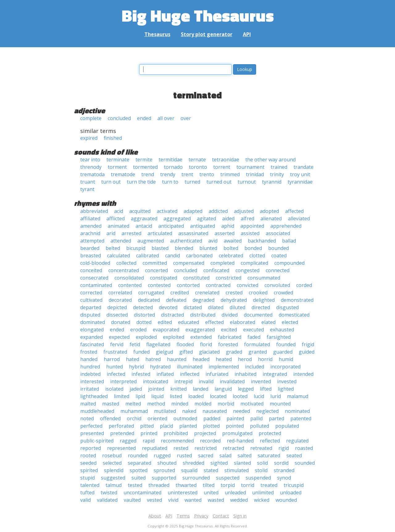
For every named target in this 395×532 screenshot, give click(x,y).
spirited (89, 470)
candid (173, 256)
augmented (151, 241)
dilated (216, 307)
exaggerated (200, 330)
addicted (218, 211)
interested (92, 381)
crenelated (207, 293)
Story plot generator (207, 34)
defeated (176, 300)
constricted (229, 278)
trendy (168, 174)
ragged (128, 441)
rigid (284, 448)
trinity (277, 174)
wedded (239, 500)
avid (213, 241)
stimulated (237, 470)
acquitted (140, 211)
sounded (305, 463)
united (211, 493)
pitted (147, 426)
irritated (90, 389)
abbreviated (94, 211)
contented (130, 285)
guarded (283, 352)
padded (212, 418)
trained (279, 167)
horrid (265, 359)
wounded (286, 500)
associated (278, 233)
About (155, 516)
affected (294, 211)
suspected (228, 478)
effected (214, 322)
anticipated (171, 226)
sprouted (164, 470)
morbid (226, 404)
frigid (308, 344)
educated (189, 322)
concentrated (124, 270)
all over (166, 118)
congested (247, 270)
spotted (139, 470)
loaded (196, 396)
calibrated (148, 256)
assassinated (193, 233)
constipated (164, 278)
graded (234, 352)
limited (122, 396)
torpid (228, 485)
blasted (160, 248)
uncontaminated (142, 493)
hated (133, 359)
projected (205, 433)
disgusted (287, 307)
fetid (135, 344)
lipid (140, 396)
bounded (279, 248)
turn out (111, 182)
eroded (138, 330)
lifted (266, 389)
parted (276, 418)
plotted (211, 426)
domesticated (294, 315)
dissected (117, 315)
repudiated (155, 448)
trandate (304, 167)
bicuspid (136, 248)
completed (222, 263)
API (247, 34)
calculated (118, 256)
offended (110, 418)
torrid (248, 485)
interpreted (123, 381)
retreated (261, 448)
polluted (260, 426)
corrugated (151, 293)
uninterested (183, 493)
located (218, 396)
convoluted (277, 285)
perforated (121, 426)
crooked (258, 293)
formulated (257, 344)
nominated (297, 411)
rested (181, 448)
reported (91, 448)
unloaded (291, 493)
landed (201, 389)
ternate (197, 160)
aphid (228, 226)
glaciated (209, 352)
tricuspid (294, 485)
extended (201, 337)
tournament (250, 167)
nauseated (215, 411)
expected (119, 337)
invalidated (232, 381)
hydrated (160, 367)
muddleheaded (97, 411)
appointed (252, 226)
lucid (259, 396)
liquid (157, 396)
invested (287, 381)
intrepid (183, 381)
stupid (87, 478)
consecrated (94, 278)
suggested (113, 478)
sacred (206, 455)
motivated (252, 404)
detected (143, 307)
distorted (144, 315)
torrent (222, 167)
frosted (89, 352)
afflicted (116, 218)
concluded (119, 118)
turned (192, 182)
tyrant (87, 189)
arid (111, 233)
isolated (114, 389)
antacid (144, 226)
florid (206, 344)
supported (164, 478)
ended (144, 118)
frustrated (115, 352)
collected (126, 263)
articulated (160, 233)
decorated (120, 300)
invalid (206, 381)
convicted (247, 285)
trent (187, 174)
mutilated (165, 411)
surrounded (196, 478)
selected (112, 463)
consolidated (129, 278)
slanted (242, 463)
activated (167, 211)
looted (240, 396)
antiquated (203, 226)
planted (188, 426)
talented (90, 485)
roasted (304, 448)
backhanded (262, 241)
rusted (184, 455)
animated (118, 226)
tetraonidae (226, 160)
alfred (247, 218)
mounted (280, 404)
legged (246, 389)
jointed (156, 389)
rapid (149, 441)
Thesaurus (157, 34)
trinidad (255, 174)
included (255, 367)
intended (303, 374)
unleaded (235, 493)
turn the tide (141, 182)
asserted (225, 233)
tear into (90, 160)
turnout (247, 182)
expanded (91, 337)
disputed (90, 315)
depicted (117, 307)
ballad (289, 241)
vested (154, 500)
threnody (91, 167)
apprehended (286, 226)
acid (119, 211)
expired (89, 138)
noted (87, 418)
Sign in (240, 516)
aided (228, 218)
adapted (193, 211)
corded (304, 285)
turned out (219, 182)
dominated (93, 322)
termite (144, 160)
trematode (123, 174)
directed (261, 307)
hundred (90, 367)
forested (228, 344)
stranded (284, 470)
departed (91, 307)
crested (234, 293)
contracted (218, 285)
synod (284, 478)
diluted (237, 307)
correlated (120, 293)
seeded (88, 463)
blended (184, 248)
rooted (88, 455)
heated (224, 359)
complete (91, 118)
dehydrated (234, 300)
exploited (174, 337)
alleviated (299, 218)
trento (207, 174)
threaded (159, 485)
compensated (189, 263)
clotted (257, 256)
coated (279, 256)
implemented (224, 367)
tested (135, 485)
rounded (138, 455)
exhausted (282, 330)
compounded (289, 263)
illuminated (190, 367)
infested (141, 374)
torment (117, 167)
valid (85, 500)
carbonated (199, 256)
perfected (91, 426)
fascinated (92, 344)
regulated (297, 441)
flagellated (158, 344)
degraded (204, 300)
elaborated (243, 322)
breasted (91, 256)
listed (176, 396)
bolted (231, 248)
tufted (87, 493)
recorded (210, 441)
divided (230, 315)
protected (270, 433)
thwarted (186, 485)
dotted (144, 322)
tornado (173, 167)
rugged (162, 455)
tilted (209, 485)
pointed (235, 426)
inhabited (245, 374)
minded (180, 404)
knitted (179, 389)
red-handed (240, 441)
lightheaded (94, 396)
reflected (270, 441)
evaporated (166, 330)
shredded (193, 463)
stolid (261, 470)
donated (121, 322)
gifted (186, 352)
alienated (271, 218)
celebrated (231, 256)
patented (301, 418)
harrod (112, 359)
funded (141, 352)
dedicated (149, 300)
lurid (276, 396)
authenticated (186, 241)
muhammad (134, 411)
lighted (286, 389)
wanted (193, 500)
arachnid (90, 233)
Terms (183, 516)
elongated (92, 330)
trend (148, 174)
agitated (206, 218)
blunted (208, 248)
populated (287, 426)
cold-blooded (95, 263)
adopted (269, 211)
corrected (91, 293)
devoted (168, 307)
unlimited (263, 493)
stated (211, 470)
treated (269, 485)
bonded (253, 248)
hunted (114, 367)
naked (189, 411)
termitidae (170, 160)
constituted (196, 278)
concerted (156, 270)
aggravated (144, 218)
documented (258, 315)
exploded (146, 337)
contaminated (96, 285)
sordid (281, 463)
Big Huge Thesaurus (198, 15)
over (186, 118)
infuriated (217, 374)
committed (155, 263)
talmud (114, 485)
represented (121, 448)
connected (278, 270)
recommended (177, 441)
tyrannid (272, 182)
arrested (131, 233)
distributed (203, 315)
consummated (264, 278)
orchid (134, 418)
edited (165, 322)
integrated (275, 374)
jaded (136, 389)
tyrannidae (300, 182)
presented (92, 433)
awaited (233, 241)
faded (254, 337)
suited (139, 478)
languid (223, 389)
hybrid (136, 367)
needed (241, 411)
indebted (90, 374)
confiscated (216, 270)
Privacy (201, 516)
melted (133, 404)
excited (229, 330)
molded (203, 404)
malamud (298, 396)
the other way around (270, 160)
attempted (92, 241)
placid (166, 426)
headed (201, 359)
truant (88, 182)
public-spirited (97, 441)
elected (290, 322)
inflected (190, 374)
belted (113, 248)
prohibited (176, 433)
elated (268, 322)
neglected (267, 411)
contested (159, 285)
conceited (91, 270)
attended (121, 241)
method (156, 404)
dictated (193, 307)
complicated (254, 263)
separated (139, 463)
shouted (167, 463)
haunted (177, 359)
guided (307, 352)
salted (245, 455)
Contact (221, 516)
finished (113, 138)
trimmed (230, 174)
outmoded (185, 418)
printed (149, 433)
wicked (262, 500)
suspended (258, 478)
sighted (219, 463)
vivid (173, 500)
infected (116, 374)
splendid (114, 470)
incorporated (285, 367)
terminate (118, 160)
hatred (153, 359)
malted (88, 404)
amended (91, 226)
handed (89, 359)
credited (180, 293)
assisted (250, 233)
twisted (109, 493)
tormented (145, 167)
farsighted (279, 337)
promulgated (237, 433)
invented (261, 381)
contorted (188, 285)
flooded (185, 344)
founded (286, 344)
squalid (189, 470)
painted (235, 418)
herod (245, 359)
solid (262, 463)
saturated (269, 455)
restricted (206, 448)
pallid (256, 418)
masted (111, 404)
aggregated (177, 218)
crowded (283, 293)
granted (258, 352)
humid (286, 359)
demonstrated (297, 300)
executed (254, 330)
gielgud (164, 352)
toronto (198, 167)
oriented (157, 418)
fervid (117, 344)
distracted (173, 315)
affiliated (90, 218)
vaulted (132, 500)
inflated (165, 374)
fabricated (230, 337)
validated (107, 500)
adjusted (244, 211)
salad (225, 455)
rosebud (112, 455)
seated (294, 455)
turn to (170, 182)
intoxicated (156, 381)
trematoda (92, 174)
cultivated (91, 300)
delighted (264, 300)
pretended (122, 433)
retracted (233, 448)
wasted (216, 500)
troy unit (300, 174)
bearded (90, 248)
